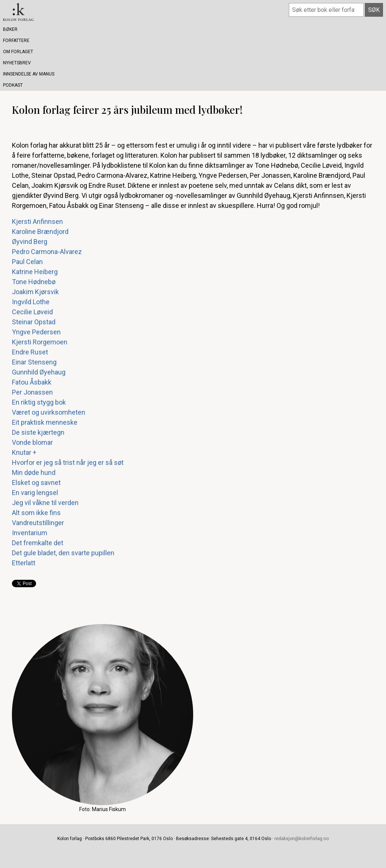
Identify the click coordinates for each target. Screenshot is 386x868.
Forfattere (16, 41)
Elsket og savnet (36, 483)
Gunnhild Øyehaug (39, 372)
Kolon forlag (18, 12)
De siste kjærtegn (38, 432)
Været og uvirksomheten (49, 412)
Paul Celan (27, 262)
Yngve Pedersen (36, 332)
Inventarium (30, 533)
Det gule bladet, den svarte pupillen (63, 553)
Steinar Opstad (34, 322)
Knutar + (24, 452)
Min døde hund (34, 472)
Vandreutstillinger (38, 523)
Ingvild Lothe (31, 302)
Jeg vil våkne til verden (45, 503)
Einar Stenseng (34, 362)
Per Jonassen (32, 392)
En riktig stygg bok (39, 402)
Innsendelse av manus (29, 74)
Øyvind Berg (30, 242)
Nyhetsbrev (17, 63)
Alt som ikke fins (36, 513)
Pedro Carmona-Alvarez (47, 252)
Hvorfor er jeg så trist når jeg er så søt (68, 462)
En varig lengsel (35, 493)
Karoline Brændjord (40, 232)
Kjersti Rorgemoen (40, 342)
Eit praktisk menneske (45, 422)
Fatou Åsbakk (32, 382)
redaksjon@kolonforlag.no (302, 839)
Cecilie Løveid (32, 312)
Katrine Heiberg (35, 272)
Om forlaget (18, 52)
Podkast (13, 85)
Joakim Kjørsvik (35, 292)
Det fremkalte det (38, 543)
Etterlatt (24, 563)
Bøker (10, 29)
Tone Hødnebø (34, 282)
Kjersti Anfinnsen (37, 221)
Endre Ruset (30, 352)
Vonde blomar (32, 442)
